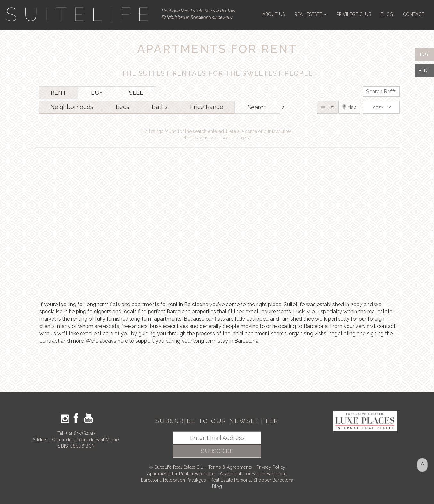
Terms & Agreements (230, 467)
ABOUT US (274, 14)
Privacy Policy (271, 467)
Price (207, 107)
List (327, 107)
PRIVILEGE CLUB (354, 14)
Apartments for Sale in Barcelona (254, 474)
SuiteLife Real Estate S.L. (179, 467)
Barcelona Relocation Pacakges (173, 480)
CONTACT (414, 14)
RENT (58, 93)
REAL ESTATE (311, 14)
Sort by (381, 107)
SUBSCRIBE (217, 451)
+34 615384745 (81, 433)
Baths (160, 107)
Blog (217, 486)
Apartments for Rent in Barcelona (182, 474)
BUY (97, 93)
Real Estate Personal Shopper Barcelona (252, 480)
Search (257, 107)
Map (349, 107)
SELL (136, 93)
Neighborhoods (72, 107)
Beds (123, 107)
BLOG (387, 14)
